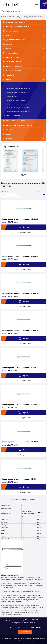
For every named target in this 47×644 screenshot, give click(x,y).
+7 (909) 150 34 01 (34, 627)
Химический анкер (13, 31)
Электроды (10, 130)
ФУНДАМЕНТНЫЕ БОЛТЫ (14, 62)
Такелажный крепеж (13, 53)
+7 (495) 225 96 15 (13, 627)
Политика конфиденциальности (29, 641)
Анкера (9, 35)
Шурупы (9, 139)
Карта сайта (13, 641)
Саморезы (10, 49)
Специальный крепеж (14, 71)
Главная (4, 17)
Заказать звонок (25, 632)
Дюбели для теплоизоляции (16, 40)
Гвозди (19, 17)
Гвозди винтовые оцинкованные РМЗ (18, 112)
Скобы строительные (13, 115)
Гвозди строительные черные (16, 100)
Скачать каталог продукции (16, 22)
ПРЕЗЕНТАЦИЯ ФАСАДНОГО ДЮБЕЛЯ (18, 27)
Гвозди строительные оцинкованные (18, 104)
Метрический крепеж (13, 57)
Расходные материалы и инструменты (19, 125)
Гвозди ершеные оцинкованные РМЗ (18, 89)
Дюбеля (9, 44)
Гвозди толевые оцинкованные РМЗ (18, 108)
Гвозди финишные (12, 85)
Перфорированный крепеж (15, 121)
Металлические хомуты (14, 66)
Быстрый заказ (23, 232)
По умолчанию (9, 195)
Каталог (11, 17)
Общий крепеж (11, 75)
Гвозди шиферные (12, 96)
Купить (24, 227)
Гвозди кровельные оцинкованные (18, 93)
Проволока (10, 134)
